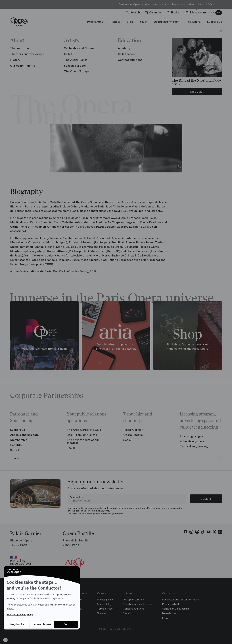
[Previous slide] (212, 459)
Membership (19, 440)
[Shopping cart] (174, 13)
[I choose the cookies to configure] (42, 624)
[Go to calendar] (154, 13)
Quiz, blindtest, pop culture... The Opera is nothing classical (116, 347)
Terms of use (105, 609)
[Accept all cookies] (66, 624)
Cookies (102, 613)
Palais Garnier (133, 430)
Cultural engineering (194, 446)
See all (15, 450)
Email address (77, 497)
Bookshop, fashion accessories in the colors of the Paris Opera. (188, 347)
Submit (206, 499)
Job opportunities (133, 600)
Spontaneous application (137, 604)
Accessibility (104, 604)
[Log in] (197, 13)
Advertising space (192, 441)
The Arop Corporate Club (84, 430)
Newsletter (169, 613)
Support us (17, 430)
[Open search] (134, 13)
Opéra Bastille (133, 435)
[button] (5, 640)
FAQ (165, 618)
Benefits (16, 445)
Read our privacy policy (20, 615)
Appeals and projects (24, 435)
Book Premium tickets (82, 435)
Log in (211, 4)
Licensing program (193, 436)
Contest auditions (134, 609)
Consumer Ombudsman (175, 609)
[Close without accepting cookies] (17, 624)
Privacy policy (105, 600)
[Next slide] (219, 459)
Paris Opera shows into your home (44, 348)
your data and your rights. (111, 514)
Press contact (171, 604)
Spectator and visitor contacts (180, 600)
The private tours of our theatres (83, 441)
